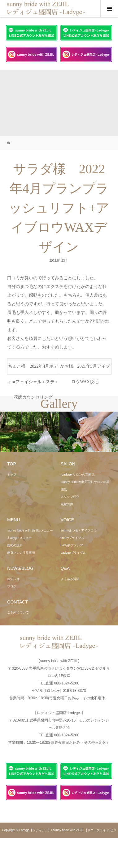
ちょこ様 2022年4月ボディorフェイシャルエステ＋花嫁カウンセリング (33, 369)
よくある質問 (70, 579)
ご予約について (18, 612)
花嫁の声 (67, 504)
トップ (12, 474)
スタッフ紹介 (70, 497)
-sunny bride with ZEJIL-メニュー (30, 530)
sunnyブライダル (73, 538)
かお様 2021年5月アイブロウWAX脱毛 (85, 369)
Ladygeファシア (72, 545)
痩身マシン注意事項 (21, 553)
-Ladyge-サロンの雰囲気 (78, 474)
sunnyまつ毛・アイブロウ (79, 530)
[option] (30, 432)
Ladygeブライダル (74, 553)
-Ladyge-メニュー (19, 538)
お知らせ (13, 579)
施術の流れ (15, 545)
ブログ (12, 586)
